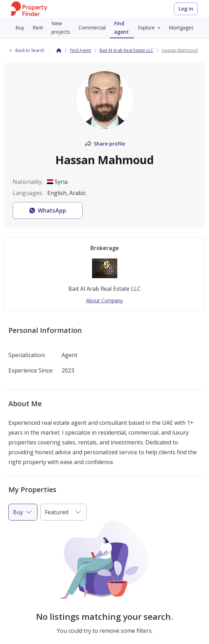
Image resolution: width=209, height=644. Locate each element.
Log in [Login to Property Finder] (186, 9)
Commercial (92, 28)
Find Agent (81, 50)
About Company (104, 300)
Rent (38, 28)
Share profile (104, 144)
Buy (20, 28)
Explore (151, 28)
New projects (61, 28)
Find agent (121, 28)
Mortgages (181, 28)
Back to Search (26, 50)
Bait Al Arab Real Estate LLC (126, 50)
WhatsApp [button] (47, 210)
